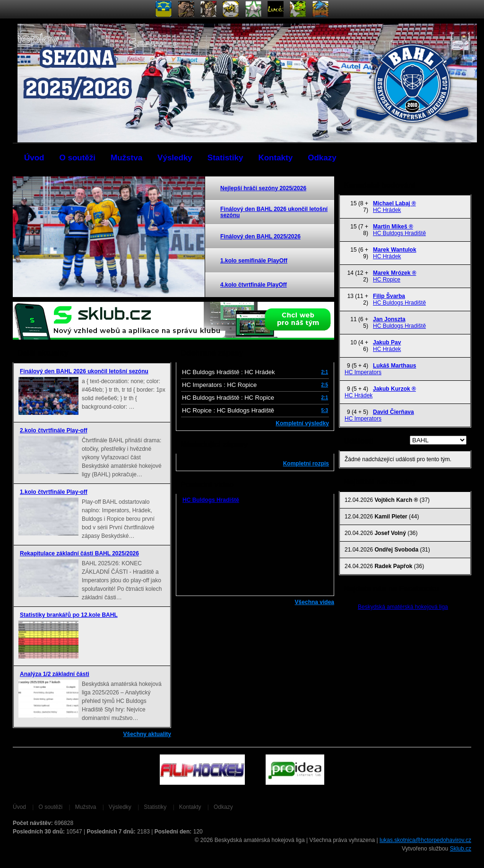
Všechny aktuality (147, 734)
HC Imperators (363, 372)
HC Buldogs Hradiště (211, 500)
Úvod (34, 158)
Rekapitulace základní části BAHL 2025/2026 (79, 553)
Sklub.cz (461, 849)
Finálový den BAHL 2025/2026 (260, 237)
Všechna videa (315, 602)
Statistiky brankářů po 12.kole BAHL (69, 615)
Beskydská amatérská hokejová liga (403, 607)
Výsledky (175, 158)
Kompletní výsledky (302, 423)
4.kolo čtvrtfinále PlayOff (254, 285)
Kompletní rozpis (306, 464)
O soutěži (78, 158)
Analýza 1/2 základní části (55, 674)
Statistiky (225, 158)
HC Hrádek (387, 210)
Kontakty (275, 158)
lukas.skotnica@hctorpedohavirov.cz (425, 840)
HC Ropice (387, 280)
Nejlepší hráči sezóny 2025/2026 (263, 188)
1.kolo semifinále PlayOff (254, 261)
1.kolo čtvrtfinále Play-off (54, 492)
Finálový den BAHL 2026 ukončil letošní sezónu (274, 212)
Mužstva (126, 158)
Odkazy (322, 158)
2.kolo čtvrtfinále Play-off (54, 430)
